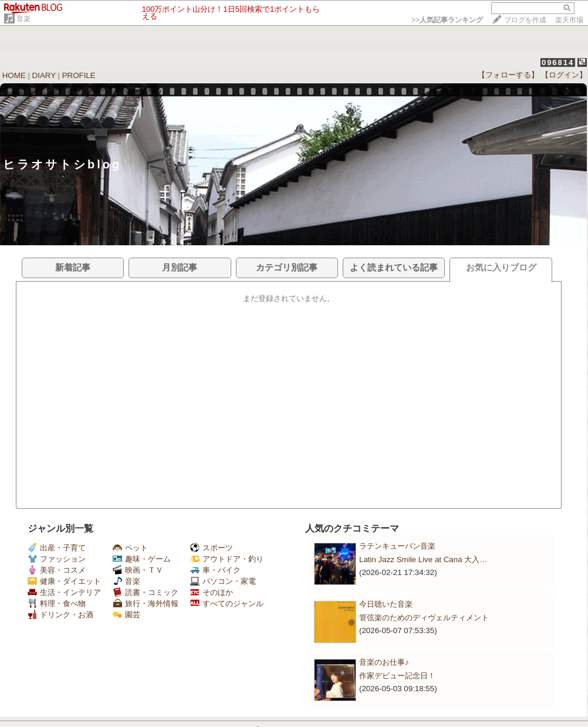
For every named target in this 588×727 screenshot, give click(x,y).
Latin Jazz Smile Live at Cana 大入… (423, 559)
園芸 (126, 615)
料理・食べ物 (57, 603)
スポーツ (212, 548)
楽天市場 (569, 20)
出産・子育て (57, 548)
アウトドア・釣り (227, 559)
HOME (14, 75)
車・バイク (215, 570)
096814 (558, 62)
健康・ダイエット (64, 581)
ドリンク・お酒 (60, 615)
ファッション (57, 559)
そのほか (212, 592)
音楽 (23, 19)
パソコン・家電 (223, 581)
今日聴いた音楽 (386, 604)
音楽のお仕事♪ (384, 662)
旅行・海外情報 (146, 603)
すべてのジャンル (227, 603)
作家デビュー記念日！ (397, 676)
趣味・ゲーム (142, 559)
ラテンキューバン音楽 (397, 546)
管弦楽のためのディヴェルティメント (424, 618)
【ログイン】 (564, 75)
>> (447, 20)
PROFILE (79, 75)
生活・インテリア (64, 592)
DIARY (44, 75)
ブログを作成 (525, 20)
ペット (130, 548)
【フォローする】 (508, 75)
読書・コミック (146, 592)
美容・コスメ (57, 570)
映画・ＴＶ (138, 570)
